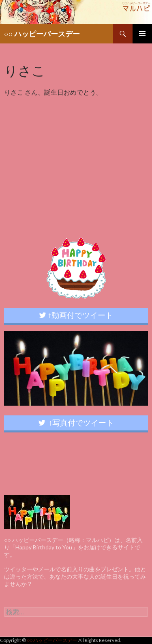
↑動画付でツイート (76, 315)
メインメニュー (142, 34)
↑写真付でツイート (76, 422)
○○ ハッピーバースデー (42, 34)
